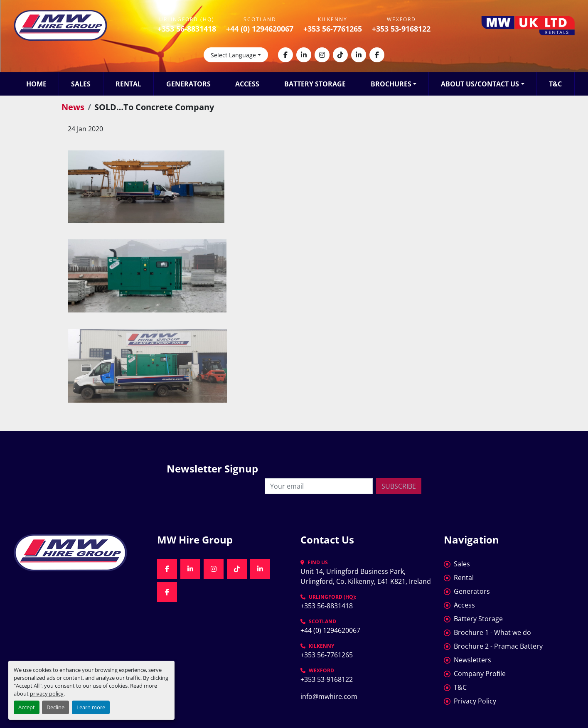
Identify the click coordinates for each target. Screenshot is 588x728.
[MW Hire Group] (79, 553)
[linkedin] (304, 55)
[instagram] (322, 55)
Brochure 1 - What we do (492, 632)
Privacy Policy (475, 701)
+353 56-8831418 (187, 29)
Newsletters (472, 660)
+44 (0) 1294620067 (260, 29)
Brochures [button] (391, 84)
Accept (27, 707)
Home (36, 84)
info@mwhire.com (329, 696)
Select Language (233, 55)
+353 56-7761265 (333, 29)
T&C (555, 84)
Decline (55, 707)
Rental (128, 84)
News (73, 107)
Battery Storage (315, 84)
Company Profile (480, 674)
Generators (188, 84)
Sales (81, 84)
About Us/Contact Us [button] (480, 84)
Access (247, 84)
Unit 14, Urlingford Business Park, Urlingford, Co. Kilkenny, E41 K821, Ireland (366, 576)
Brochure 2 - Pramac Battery (498, 646)
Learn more (91, 707)
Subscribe (399, 486)
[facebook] (285, 55)
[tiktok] (340, 55)
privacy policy (47, 694)
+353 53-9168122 (401, 29)
